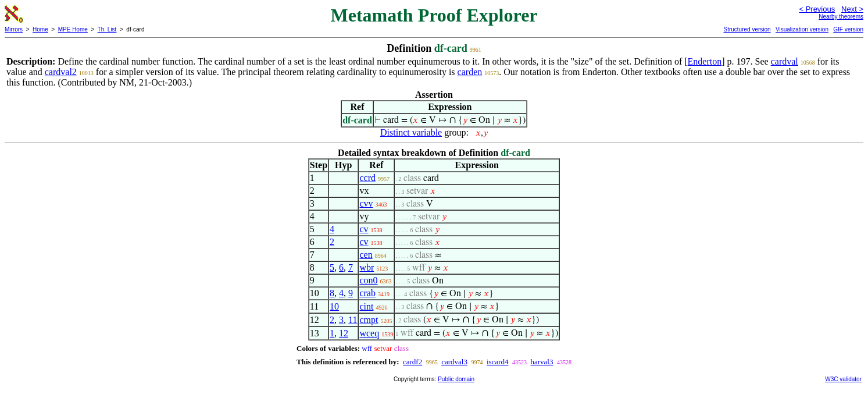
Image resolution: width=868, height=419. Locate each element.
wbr (367, 267)
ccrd (367, 178)
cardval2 (61, 72)
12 (344, 333)
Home (40, 29)
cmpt (369, 320)
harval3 (542, 362)
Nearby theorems (841, 17)
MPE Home (73, 29)
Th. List (107, 29)
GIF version (848, 29)
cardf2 (412, 362)
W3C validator (843, 379)
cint (366, 306)
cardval (785, 61)
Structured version (747, 29)
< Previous (817, 9)
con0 (368, 280)
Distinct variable (411, 132)
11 (353, 320)
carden (470, 72)
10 (334, 306)
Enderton (705, 61)
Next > (852, 9)
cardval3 (454, 362)
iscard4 (498, 362)
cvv (366, 203)
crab (367, 293)
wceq (369, 333)
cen (366, 255)
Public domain (456, 379)
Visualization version (802, 29)
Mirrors (14, 29)
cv (364, 229)
